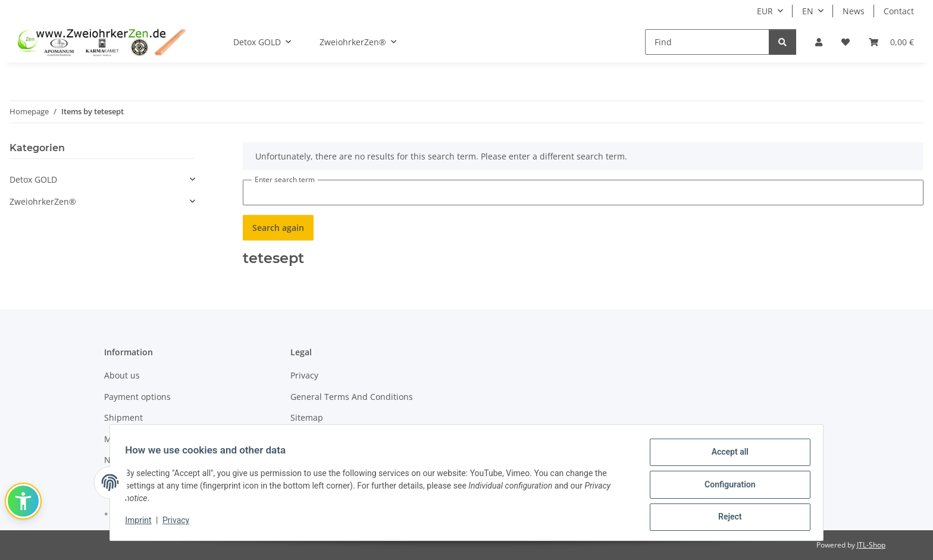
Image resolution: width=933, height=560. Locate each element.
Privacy (180, 523)
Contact (899, 11)
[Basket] (891, 42)
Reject (726, 518)
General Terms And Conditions (352, 397)
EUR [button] (765, 11)
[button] (819, 42)
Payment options (137, 397)
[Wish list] (846, 42)
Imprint (142, 523)
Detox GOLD (33, 179)
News (854, 11)
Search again (278, 228)
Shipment (123, 417)
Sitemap (307, 417)
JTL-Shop (871, 545)
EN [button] (808, 11)
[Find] (707, 42)
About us (122, 375)
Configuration (726, 487)
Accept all (726, 456)
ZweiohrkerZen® (43, 201)
